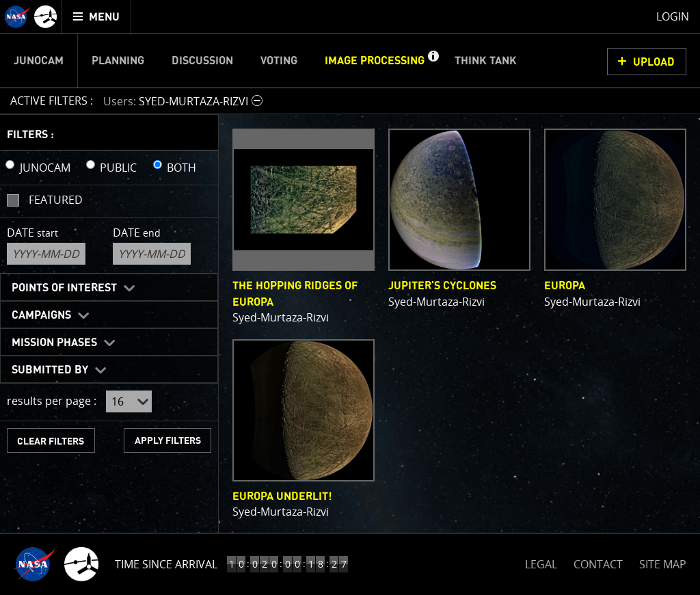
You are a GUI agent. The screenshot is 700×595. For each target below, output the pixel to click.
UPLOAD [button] (654, 62)
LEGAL (541, 562)
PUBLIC (118, 168)
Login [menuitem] (673, 16)
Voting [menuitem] (279, 61)
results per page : (52, 401)
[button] (433, 61)
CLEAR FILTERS (51, 441)
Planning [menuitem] (118, 61)
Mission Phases (54, 343)
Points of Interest (64, 288)
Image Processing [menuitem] (375, 61)
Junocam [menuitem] (39, 61)
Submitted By (50, 370)
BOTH (181, 168)
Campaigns (41, 315)
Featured (56, 200)
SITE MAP (663, 564)
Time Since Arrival (166, 564)
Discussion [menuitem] (202, 61)
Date (32, 233)
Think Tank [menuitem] (486, 61)
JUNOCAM (45, 168)
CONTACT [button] (598, 564)
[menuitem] (97, 17)
